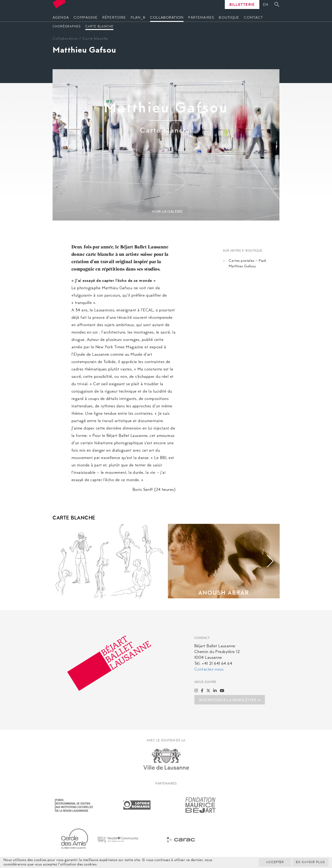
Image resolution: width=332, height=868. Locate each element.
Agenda (61, 18)
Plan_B (138, 18)
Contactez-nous (209, 669)
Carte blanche (99, 27)
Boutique (229, 18)
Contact (253, 18)
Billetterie (242, 5)
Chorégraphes (67, 27)
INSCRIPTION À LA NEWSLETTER (230, 700)
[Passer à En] (267, 5)
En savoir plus (310, 863)
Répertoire (114, 18)
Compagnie (86, 18)
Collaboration (167, 18)
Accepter (274, 863)
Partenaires (201, 18)
